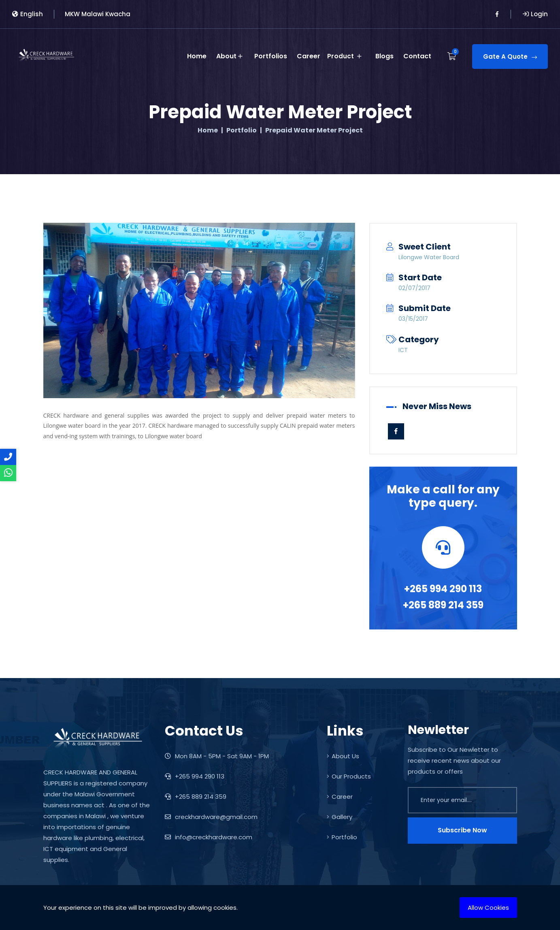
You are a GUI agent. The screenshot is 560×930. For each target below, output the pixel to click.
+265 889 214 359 (443, 605)
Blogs (384, 55)
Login (535, 14)
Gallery (340, 817)
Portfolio (242, 130)
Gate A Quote (510, 55)
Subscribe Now (462, 830)
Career (310, 55)
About (231, 55)
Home (198, 55)
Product (348, 55)
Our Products (349, 776)
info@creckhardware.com (209, 837)
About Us (343, 756)
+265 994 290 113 (443, 589)
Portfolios (272, 55)
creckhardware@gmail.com (211, 817)
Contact (417, 55)
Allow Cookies (488, 908)
